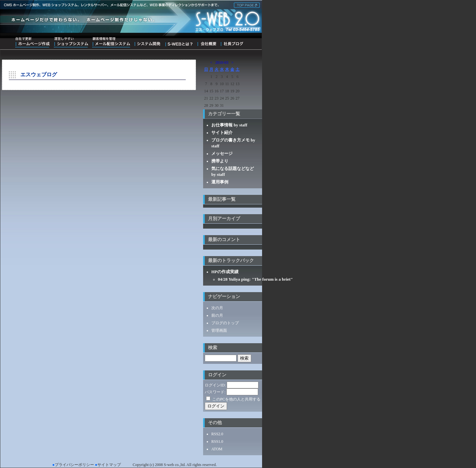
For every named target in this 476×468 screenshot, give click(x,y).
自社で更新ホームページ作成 (32, 42)
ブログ (232, 42)
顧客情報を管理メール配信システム (111, 42)
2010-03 (222, 63)
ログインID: (215, 385)
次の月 (217, 308)
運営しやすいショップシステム (71, 42)
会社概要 (207, 42)
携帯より (220, 161)
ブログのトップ (225, 323)
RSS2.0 (217, 434)
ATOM (217, 449)
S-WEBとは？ (179, 42)
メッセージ (222, 153)
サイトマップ (109, 465)
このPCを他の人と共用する (236, 399)
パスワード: (215, 392)
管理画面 (219, 330)
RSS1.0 (217, 441)
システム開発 (147, 42)
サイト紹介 (222, 132)
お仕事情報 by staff (229, 125)
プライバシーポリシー (74, 465)
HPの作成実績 (225, 272)
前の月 (217, 315)
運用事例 (220, 182)
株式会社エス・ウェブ (246, 5)
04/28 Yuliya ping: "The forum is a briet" (255, 279)
